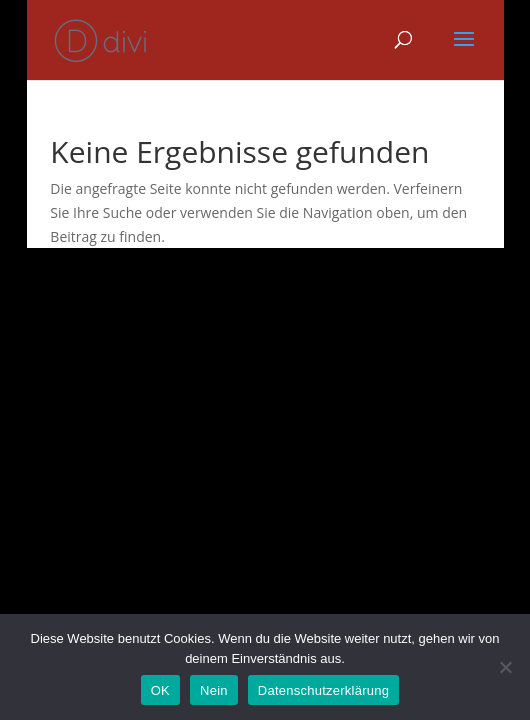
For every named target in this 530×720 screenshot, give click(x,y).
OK (160, 690)
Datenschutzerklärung (323, 690)
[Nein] (505, 667)
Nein (214, 690)
